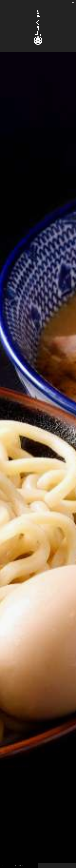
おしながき (11, 866)
